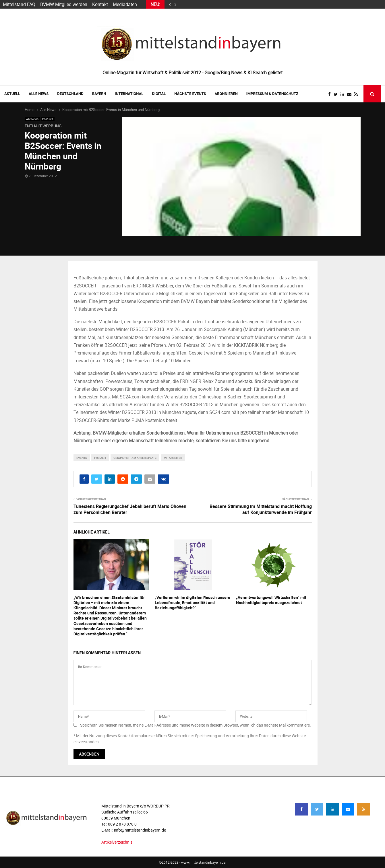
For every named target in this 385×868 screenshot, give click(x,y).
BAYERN (99, 94)
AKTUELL (12, 94)
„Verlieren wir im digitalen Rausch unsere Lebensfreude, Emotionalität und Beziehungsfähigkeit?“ (193, 603)
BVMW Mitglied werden (64, 4)
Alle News (39, 94)
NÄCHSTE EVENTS (190, 94)
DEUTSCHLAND (70, 94)
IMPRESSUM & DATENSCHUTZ (272, 94)
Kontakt (100, 4)
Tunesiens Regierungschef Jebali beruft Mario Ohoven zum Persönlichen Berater (130, 509)
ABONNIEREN (226, 94)
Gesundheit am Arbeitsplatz (135, 458)
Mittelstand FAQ (19, 4)
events (82, 458)
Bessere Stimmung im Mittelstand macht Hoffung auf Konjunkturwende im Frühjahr (261, 509)
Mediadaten (125, 4)
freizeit (100, 458)
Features (48, 119)
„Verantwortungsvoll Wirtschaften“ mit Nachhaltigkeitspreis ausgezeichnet (271, 600)
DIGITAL (159, 94)
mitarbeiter (173, 458)
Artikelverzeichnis (117, 842)
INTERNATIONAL (129, 94)
